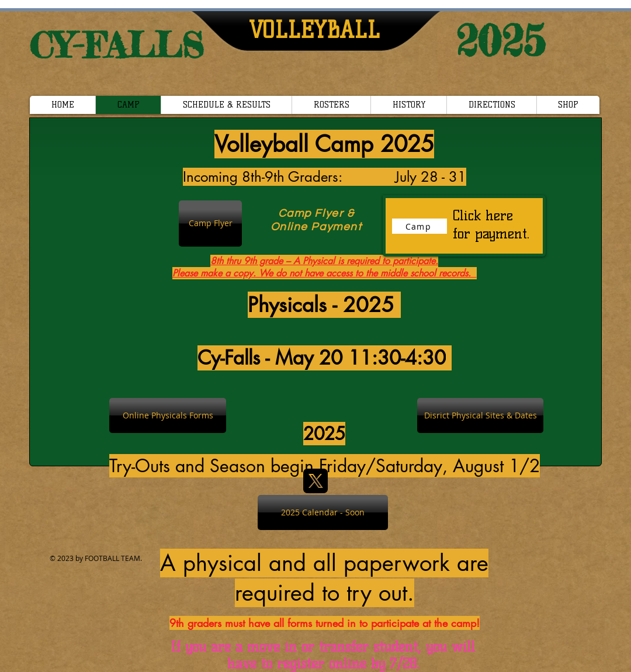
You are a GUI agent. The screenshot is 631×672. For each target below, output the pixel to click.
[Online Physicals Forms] (168, 415)
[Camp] (419, 226)
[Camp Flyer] (210, 224)
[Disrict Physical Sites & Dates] (480, 415)
